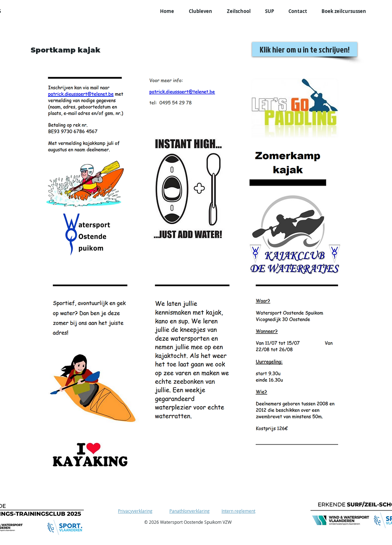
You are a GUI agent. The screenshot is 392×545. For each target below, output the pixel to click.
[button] (200, 11)
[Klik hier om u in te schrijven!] (305, 49)
